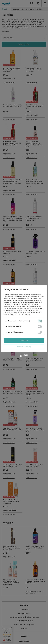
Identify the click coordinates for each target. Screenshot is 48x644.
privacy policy (22, 300)
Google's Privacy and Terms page (20, 314)
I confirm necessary (24, 347)
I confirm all (24, 340)
